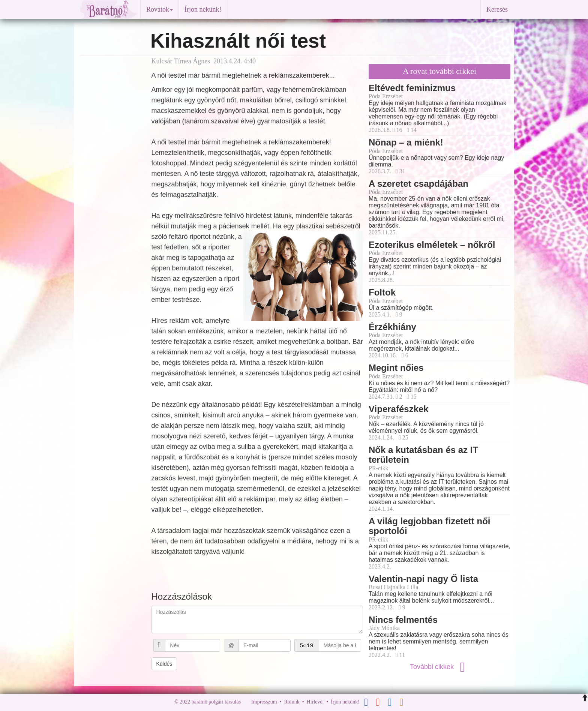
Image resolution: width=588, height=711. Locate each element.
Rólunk (292, 702)
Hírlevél (315, 702)
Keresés (497, 9)
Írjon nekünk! (203, 9)
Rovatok (160, 9)
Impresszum (264, 702)
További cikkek (439, 667)
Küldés (164, 664)
